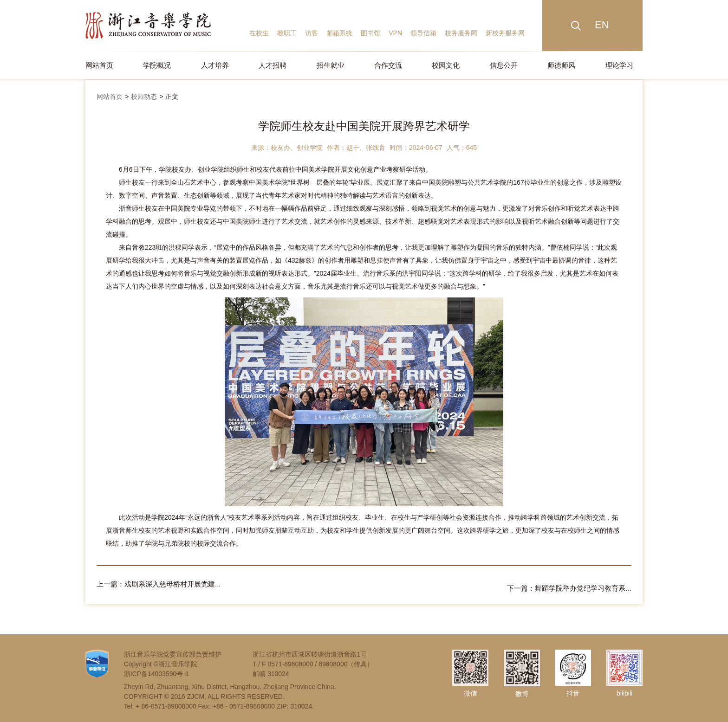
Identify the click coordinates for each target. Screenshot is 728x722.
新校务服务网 (505, 33)
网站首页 (99, 65)
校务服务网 (461, 33)
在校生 (259, 33)
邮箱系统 (339, 33)
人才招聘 (273, 65)
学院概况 (157, 65)
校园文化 (446, 65)
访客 (312, 33)
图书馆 (370, 33)
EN (602, 25)
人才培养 (215, 65)
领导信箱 (423, 33)
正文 (172, 97)
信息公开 (504, 65)
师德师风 (561, 65)
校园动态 (144, 97)
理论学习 (619, 65)
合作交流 (388, 65)
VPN (395, 33)
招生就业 (331, 65)
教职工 (287, 33)
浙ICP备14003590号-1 (156, 670)
